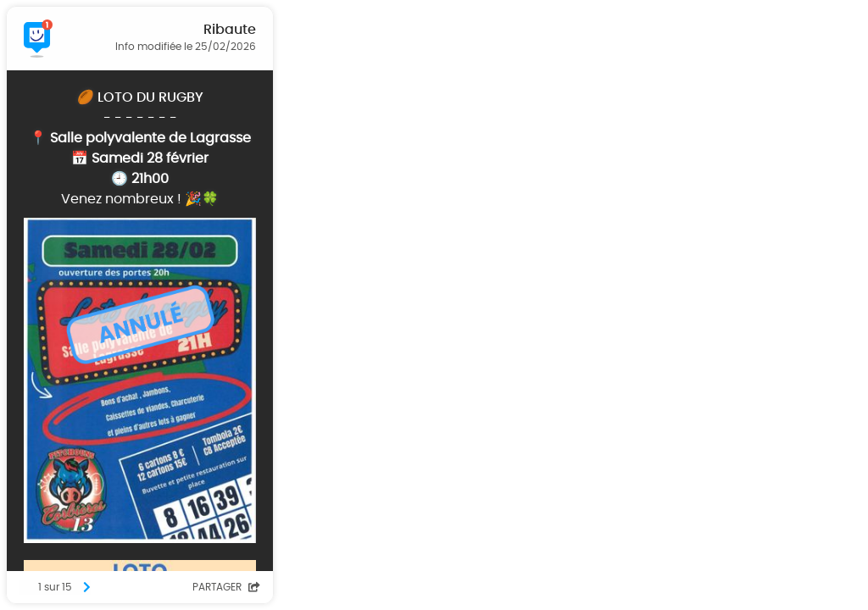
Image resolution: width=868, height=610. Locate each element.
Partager (226, 587)
